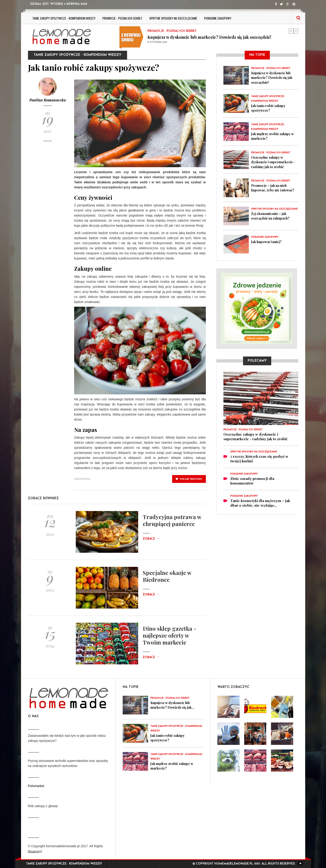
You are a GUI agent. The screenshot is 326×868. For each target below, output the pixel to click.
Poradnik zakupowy (218, 18)
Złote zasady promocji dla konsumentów (252, 481)
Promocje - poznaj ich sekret (122, 18)
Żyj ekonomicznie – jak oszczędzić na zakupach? (272, 216)
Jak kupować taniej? (268, 242)
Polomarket (36, 786)
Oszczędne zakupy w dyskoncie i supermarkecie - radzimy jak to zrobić (274, 162)
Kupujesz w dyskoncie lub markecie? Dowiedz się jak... (174, 705)
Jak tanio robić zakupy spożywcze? (269, 108)
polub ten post (189, 479)
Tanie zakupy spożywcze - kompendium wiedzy (64, 18)
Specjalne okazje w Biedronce (167, 576)
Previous (291, 31)
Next (296, 31)
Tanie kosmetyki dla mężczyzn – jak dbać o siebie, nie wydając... (260, 503)
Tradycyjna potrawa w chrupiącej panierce (172, 520)
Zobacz (151, 539)
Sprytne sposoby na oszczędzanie (173, 18)
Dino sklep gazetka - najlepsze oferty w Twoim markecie (169, 635)
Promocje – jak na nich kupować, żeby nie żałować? (274, 188)
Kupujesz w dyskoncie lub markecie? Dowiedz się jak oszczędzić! (209, 37)
